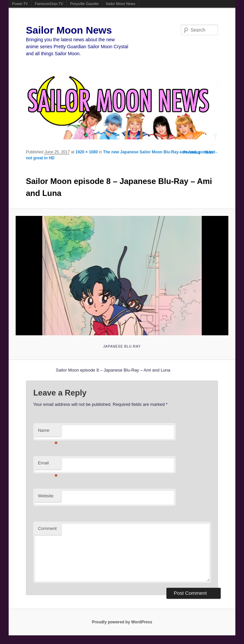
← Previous (189, 152)
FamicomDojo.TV (49, 4)
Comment (47, 528)
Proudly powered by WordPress (122, 622)
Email (48, 465)
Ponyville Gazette (85, 4)
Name (48, 432)
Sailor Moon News (120, 4)
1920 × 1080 (87, 152)
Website (46, 496)
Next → (211, 152)
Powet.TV (20, 4)
